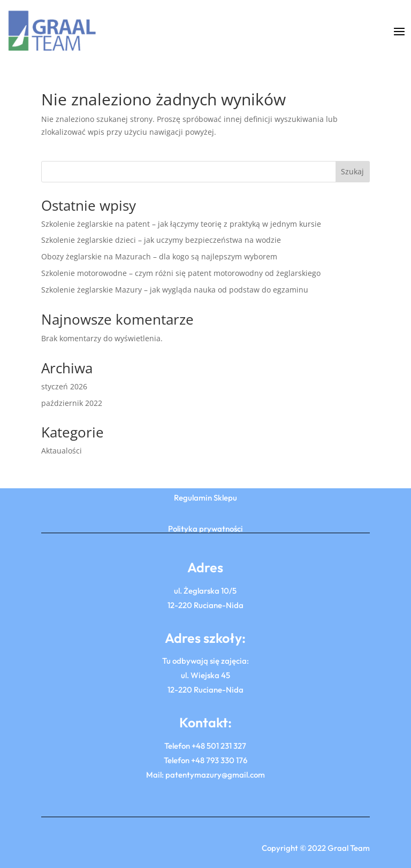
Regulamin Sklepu (205, 498)
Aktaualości (62, 451)
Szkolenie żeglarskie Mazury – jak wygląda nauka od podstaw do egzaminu (175, 290)
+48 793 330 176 (219, 760)
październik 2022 (72, 403)
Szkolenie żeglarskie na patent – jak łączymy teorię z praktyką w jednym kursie (181, 224)
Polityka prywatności (205, 529)
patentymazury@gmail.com (215, 775)
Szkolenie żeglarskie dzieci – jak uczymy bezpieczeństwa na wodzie (161, 240)
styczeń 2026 (64, 386)
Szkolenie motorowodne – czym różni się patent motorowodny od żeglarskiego (181, 273)
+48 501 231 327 (219, 746)
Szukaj (352, 171)
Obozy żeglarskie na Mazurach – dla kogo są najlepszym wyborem (159, 256)
